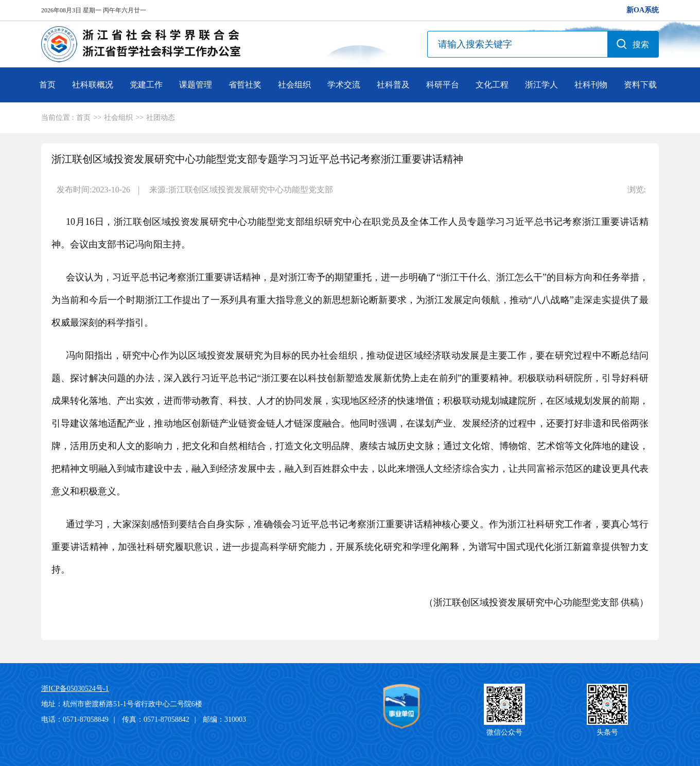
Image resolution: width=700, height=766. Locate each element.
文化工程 (492, 85)
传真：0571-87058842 (156, 719)
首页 (47, 85)
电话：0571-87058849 (75, 719)
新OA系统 (643, 10)
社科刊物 (591, 85)
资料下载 (640, 85)
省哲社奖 (245, 85)
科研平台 (443, 85)
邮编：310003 (224, 719)
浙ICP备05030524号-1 (75, 689)
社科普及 (393, 85)
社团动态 (161, 118)
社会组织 (294, 85)
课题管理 (196, 85)
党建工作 (146, 85)
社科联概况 (93, 85)
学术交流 (344, 85)
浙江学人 (541, 85)
